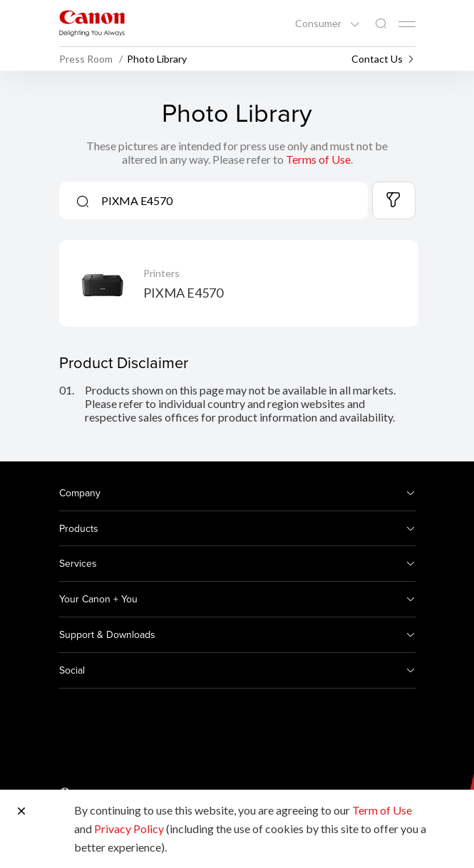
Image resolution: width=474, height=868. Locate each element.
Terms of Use (318, 159)
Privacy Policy (129, 828)
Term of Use (382, 810)
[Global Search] (381, 24)
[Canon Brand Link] (92, 23)
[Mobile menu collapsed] (407, 24)
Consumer (319, 23)
